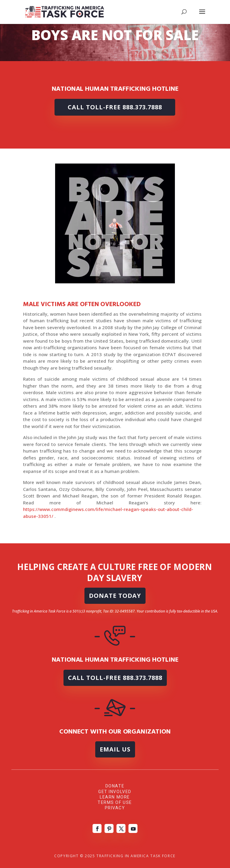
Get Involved (115, 792)
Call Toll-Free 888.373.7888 (115, 107)
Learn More (115, 797)
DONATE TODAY (115, 596)
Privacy (115, 808)
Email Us (115, 749)
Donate (115, 786)
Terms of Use (115, 802)
